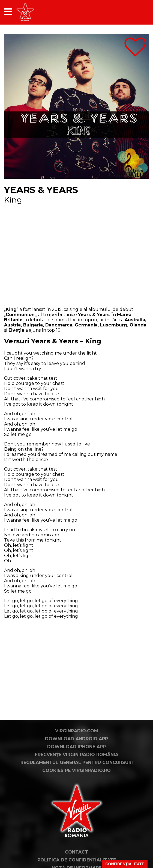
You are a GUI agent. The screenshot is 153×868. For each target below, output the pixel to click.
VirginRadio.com (77, 731)
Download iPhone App (76, 747)
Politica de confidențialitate (77, 860)
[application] (135, 12)
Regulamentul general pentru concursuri (77, 763)
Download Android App (76, 739)
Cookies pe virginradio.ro (76, 770)
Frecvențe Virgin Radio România (77, 755)
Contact (76, 852)
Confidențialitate (125, 864)
